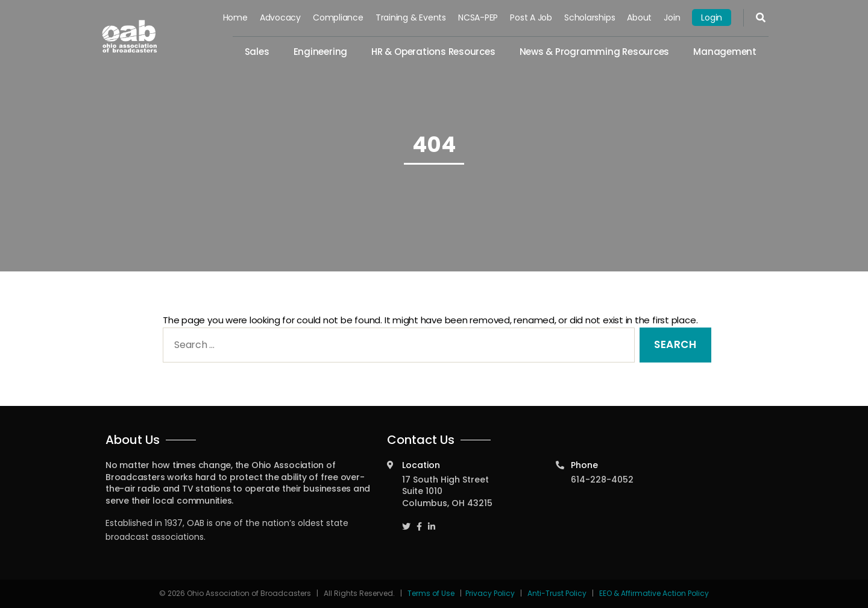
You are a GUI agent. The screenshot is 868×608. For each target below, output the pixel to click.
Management (725, 52)
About (639, 17)
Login (712, 17)
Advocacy (280, 17)
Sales (257, 52)
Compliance (338, 17)
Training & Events (411, 17)
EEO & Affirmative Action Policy (654, 593)
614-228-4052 (602, 480)
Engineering (321, 52)
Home (235, 17)
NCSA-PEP (478, 17)
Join (672, 17)
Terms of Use (432, 593)
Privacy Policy (490, 593)
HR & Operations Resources (433, 52)
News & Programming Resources (595, 52)
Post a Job (531, 17)
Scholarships (590, 17)
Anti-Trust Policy (557, 593)
